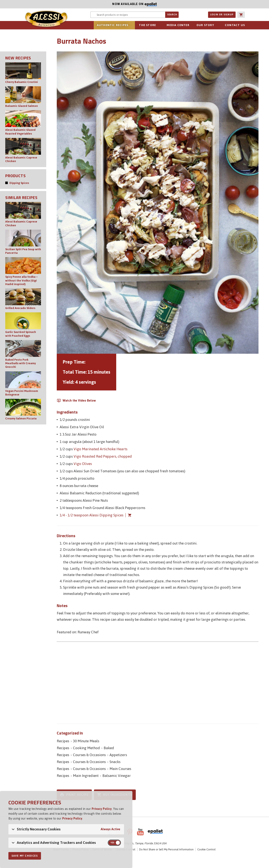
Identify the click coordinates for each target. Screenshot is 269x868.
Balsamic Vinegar (117, 776)
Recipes (63, 741)
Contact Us (235, 25)
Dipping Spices (19, 183)
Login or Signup (222, 15)
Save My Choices (25, 856)
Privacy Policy (102, 809)
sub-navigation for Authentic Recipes (131, 25)
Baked (109, 748)
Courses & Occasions (89, 755)
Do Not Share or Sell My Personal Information (166, 849)
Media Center (178, 25)
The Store (147, 25)
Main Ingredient (86, 776)
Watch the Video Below (79, 401)
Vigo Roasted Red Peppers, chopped (103, 456)
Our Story (205, 25)
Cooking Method (86, 748)
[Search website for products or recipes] (128, 15)
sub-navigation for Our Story (216, 25)
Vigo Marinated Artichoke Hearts (100, 449)
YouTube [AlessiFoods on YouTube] (140, 832)
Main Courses (120, 769)
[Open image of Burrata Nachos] (158, 203)
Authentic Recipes (113, 25)
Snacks (115, 762)
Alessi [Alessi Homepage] (46, 19)
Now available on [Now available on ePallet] (78, 4)
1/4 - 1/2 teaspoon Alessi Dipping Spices (92, 515)
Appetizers (118, 755)
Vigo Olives (83, 464)
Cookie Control (206, 849)
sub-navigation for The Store (158, 25)
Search (172, 15)
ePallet (155, 832)
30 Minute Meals (86, 741)
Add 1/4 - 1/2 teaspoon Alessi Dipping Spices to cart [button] (129, 515)
